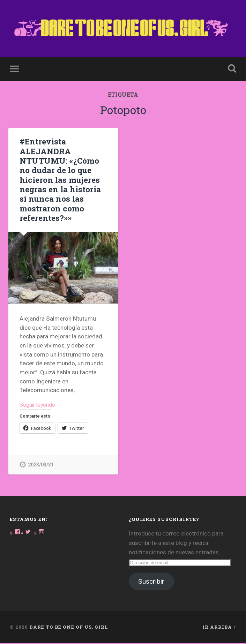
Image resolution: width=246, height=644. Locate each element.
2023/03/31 (41, 465)
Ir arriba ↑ (219, 628)
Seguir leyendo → (43, 405)
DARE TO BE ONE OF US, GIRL (69, 628)
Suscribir (151, 582)
